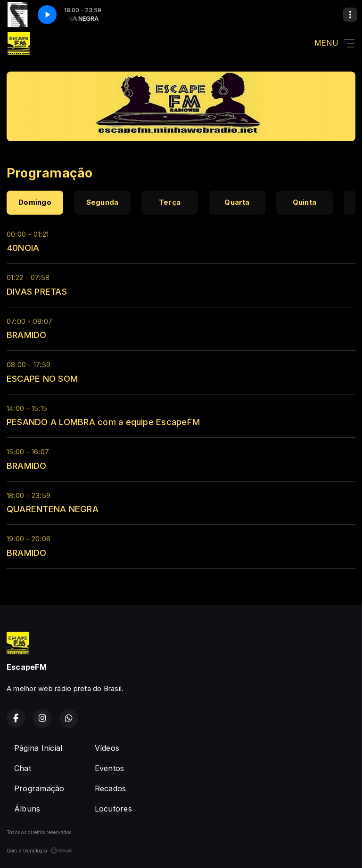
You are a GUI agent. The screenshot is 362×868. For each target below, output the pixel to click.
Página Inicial (38, 748)
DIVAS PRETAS (37, 291)
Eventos (110, 768)
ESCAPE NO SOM (42, 378)
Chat (23, 768)
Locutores (113, 809)
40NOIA (23, 248)
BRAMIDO (27, 335)
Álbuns (27, 809)
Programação (39, 788)
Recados (111, 788)
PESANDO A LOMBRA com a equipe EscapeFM (103, 422)
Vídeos (107, 748)
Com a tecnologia (40, 851)
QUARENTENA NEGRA (53, 509)
